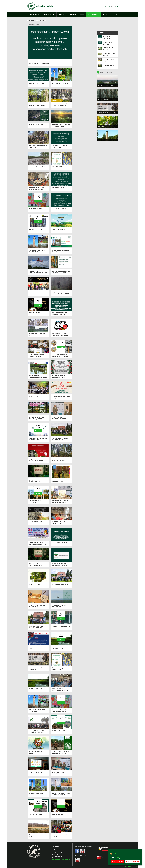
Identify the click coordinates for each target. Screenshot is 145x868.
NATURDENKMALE (103, 100)
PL (106, 6)
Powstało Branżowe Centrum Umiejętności (59, 565)
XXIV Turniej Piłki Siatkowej (61, 627)
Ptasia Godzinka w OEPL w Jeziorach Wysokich (37, 356)
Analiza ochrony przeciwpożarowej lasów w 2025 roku (38, 273)
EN (109, 6)
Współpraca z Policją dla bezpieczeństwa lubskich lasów (37, 190)
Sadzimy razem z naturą (37, 167)
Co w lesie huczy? (35, 313)
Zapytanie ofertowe (59, 188)
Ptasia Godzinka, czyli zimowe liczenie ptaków (60, 356)
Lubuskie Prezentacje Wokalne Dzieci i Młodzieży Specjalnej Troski (38, 545)
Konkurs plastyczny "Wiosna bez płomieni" (36, 210)
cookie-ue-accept (118, 862)
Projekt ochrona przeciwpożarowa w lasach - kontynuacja (38, 378)
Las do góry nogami (36, 522)
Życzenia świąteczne (59, 167)
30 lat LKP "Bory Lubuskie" (37, 794)
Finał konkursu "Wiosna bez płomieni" (37, 606)
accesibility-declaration (131, 866)
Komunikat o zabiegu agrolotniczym (59, 606)
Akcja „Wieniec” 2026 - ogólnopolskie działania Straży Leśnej (60, 294)
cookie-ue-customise (133, 862)
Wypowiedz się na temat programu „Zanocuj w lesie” (37, 419)
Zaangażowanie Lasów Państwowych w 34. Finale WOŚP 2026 (61, 336)
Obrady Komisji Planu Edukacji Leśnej (59, 523)
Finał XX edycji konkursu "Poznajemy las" (60, 439)
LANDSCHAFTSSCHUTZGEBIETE (107, 86)
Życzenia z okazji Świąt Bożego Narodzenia (60, 377)
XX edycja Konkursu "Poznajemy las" (35, 502)
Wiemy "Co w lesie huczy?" (37, 292)
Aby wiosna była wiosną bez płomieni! (37, 251)
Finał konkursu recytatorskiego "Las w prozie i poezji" (37, 398)
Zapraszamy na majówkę (60, 83)
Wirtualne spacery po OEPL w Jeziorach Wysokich (61, 794)
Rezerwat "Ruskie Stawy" (37, 689)
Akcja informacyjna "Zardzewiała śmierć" (36, 460)
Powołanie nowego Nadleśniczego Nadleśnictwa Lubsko (59, 774)
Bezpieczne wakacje (35, 585)
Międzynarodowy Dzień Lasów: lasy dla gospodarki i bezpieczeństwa (60, 232)
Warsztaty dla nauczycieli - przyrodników (61, 648)
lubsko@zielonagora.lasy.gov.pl (61, 860)
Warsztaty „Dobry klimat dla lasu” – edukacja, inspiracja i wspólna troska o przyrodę (37, 629)
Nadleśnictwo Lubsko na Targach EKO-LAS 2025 (60, 502)
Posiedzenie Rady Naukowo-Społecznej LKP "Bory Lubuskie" (37, 106)
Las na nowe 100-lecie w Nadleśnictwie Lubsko (37, 732)
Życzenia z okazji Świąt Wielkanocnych (60, 669)
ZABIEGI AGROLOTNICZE (36, 125)
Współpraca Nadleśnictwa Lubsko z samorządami (61, 272)
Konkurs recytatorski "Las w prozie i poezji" (38, 439)
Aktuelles (42, 20)
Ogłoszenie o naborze (36, 83)
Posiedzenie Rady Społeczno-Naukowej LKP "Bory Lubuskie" (60, 419)
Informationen (32, 20)
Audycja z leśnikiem (35, 230)
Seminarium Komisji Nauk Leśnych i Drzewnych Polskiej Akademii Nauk (60, 586)
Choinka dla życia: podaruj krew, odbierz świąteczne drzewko (61, 398)
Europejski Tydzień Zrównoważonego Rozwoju (58, 482)
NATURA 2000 (102, 127)
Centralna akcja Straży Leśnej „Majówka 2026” (60, 105)
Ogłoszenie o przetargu (39, 63)
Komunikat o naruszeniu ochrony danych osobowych (60, 148)
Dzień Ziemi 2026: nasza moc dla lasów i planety (61, 126)
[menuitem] (35, 15)
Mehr (118, 857)
